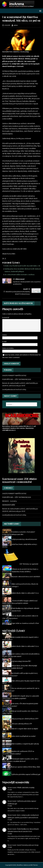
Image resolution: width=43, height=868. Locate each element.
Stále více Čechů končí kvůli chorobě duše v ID (22, 266)
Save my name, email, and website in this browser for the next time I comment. (21, 356)
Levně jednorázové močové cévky (14, 390)
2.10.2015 (7, 25)
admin (16, 25)
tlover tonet (12, 788)
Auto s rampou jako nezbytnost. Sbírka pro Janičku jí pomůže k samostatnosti (23, 816)
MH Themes (34, 865)
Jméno (5, 335)
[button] (40, 11)
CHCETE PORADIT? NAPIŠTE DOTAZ (14, 376)
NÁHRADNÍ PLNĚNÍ (9, 505)
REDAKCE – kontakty (10, 501)
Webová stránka (8, 348)
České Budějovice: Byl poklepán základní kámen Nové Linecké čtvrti (23, 830)
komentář (6, 318)
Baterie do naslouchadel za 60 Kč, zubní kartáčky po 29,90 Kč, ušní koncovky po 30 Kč (20, 384)
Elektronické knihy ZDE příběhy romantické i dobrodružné (20, 481)
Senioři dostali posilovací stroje (28, 845)
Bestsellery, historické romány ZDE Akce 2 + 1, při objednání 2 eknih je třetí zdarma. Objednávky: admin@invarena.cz (19, 428)
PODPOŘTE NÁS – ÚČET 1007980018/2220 (17, 379)
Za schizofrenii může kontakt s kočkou (19, 275)
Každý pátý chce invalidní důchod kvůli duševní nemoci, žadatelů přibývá (23, 270)
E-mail (4, 342)
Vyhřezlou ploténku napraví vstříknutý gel (22, 802)
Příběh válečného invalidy (26, 788)
